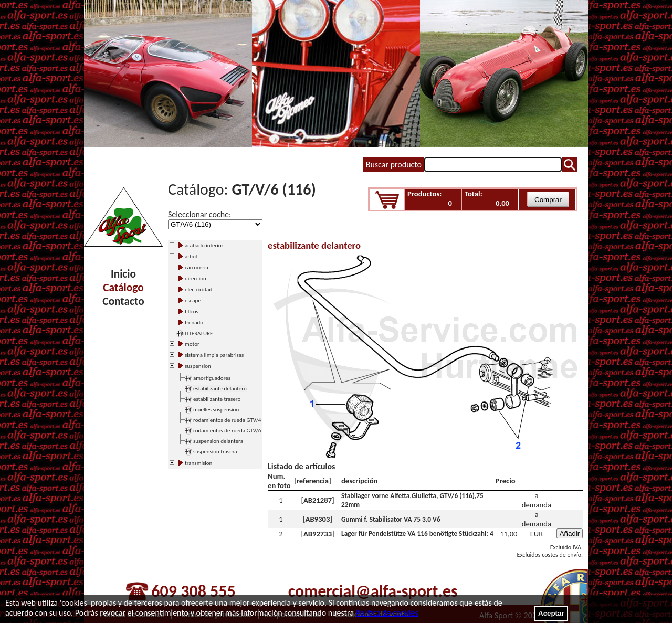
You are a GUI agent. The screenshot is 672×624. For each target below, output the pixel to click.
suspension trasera (215, 452)
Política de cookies (387, 613)
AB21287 (318, 500)
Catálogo (123, 288)
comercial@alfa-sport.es (373, 591)
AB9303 (318, 519)
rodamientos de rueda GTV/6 (227, 431)
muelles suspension (216, 410)
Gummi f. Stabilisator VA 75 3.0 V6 (391, 519)
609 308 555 (193, 591)
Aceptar (551, 613)
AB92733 (318, 534)
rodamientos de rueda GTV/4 (227, 420)
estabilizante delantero (220, 389)
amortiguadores (212, 378)
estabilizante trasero (217, 399)
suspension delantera (218, 441)
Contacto (123, 301)
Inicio (123, 274)
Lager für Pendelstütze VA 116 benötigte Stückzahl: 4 (417, 533)
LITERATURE (199, 334)
